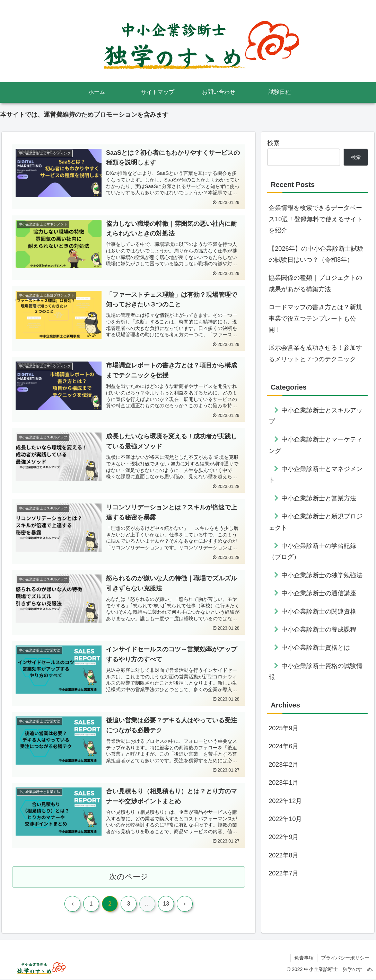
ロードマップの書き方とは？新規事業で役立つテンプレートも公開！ (315, 318)
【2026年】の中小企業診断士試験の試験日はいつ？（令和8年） (316, 254)
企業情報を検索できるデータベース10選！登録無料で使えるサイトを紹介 (316, 219)
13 (166, 904)
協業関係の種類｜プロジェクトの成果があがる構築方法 (315, 283)
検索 (273, 143)
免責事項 (304, 959)
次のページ (129, 877)
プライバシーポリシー (345, 959)
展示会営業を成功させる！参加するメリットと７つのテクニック (315, 353)
